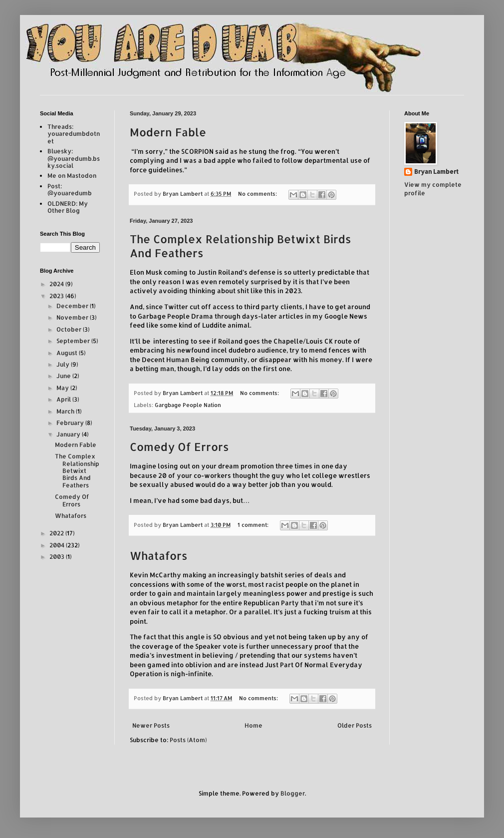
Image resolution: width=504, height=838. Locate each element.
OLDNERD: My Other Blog (68, 207)
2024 (57, 284)
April (64, 399)
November (73, 317)
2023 (57, 296)
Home (253, 725)
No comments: (258, 194)
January (69, 434)
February (71, 423)
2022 (57, 533)
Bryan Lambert (436, 172)
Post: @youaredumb (70, 190)
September (74, 341)
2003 (58, 557)
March (66, 411)
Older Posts (355, 725)
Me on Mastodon (72, 176)
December (73, 306)
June (64, 376)
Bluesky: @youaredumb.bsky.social (74, 158)
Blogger (293, 793)
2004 (58, 545)
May (63, 388)
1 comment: (254, 525)
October (70, 329)
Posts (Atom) (188, 740)
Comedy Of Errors (179, 446)
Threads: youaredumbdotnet (74, 134)
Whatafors (159, 555)
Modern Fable (168, 132)
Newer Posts (151, 725)
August (68, 353)
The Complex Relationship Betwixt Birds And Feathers (77, 471)
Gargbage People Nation (188, 405)
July (64, 364)
